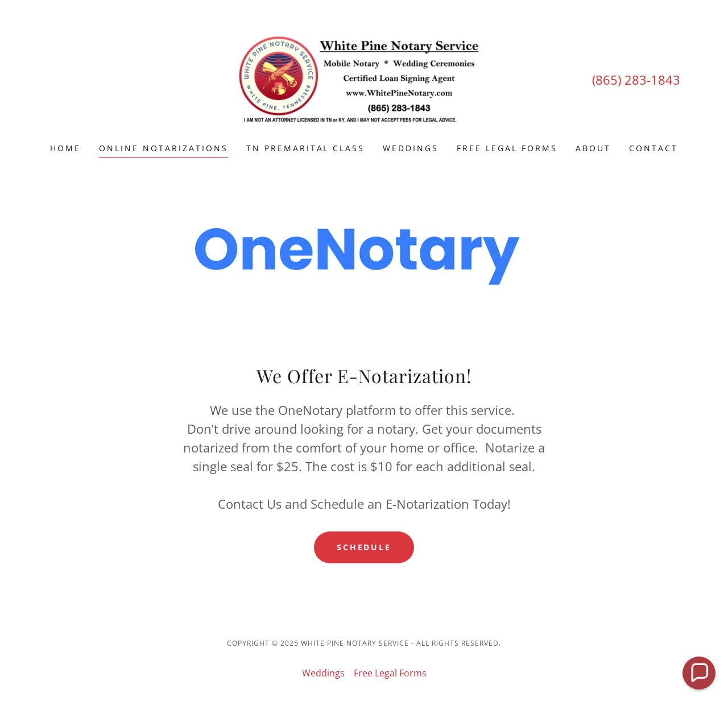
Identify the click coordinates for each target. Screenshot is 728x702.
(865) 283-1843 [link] (636, 80)
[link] (364, 79)
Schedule (364, 547)
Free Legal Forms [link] (507, 148)
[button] (699, 673)
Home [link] (65, 148)
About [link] (593, 148)
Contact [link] (653, 148)
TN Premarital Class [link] (306, 148)
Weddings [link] (411, 148)
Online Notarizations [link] (164, 148)
